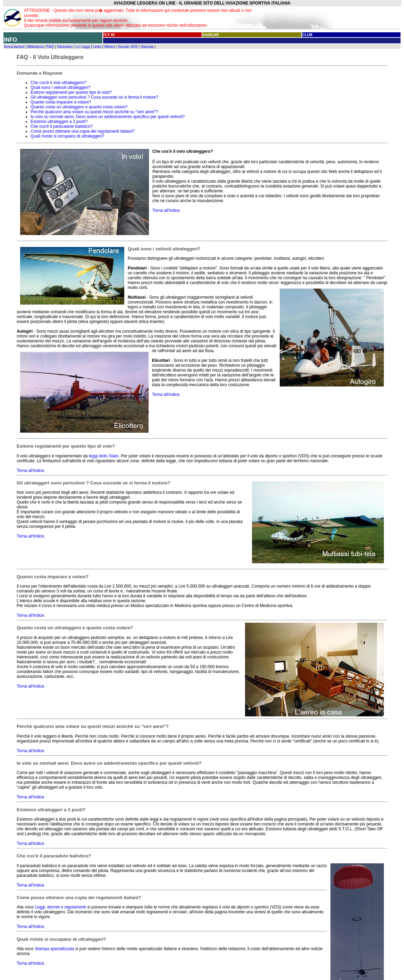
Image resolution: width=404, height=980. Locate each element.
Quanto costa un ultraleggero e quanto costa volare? (79, 107)
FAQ (50, 47)
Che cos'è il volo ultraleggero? (58, 83)
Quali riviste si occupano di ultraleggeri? (67, 136)
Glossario (65, 47)
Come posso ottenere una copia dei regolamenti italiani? (83, 131)
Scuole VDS (128, 47)
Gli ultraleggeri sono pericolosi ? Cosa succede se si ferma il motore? (94, 97)
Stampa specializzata (54, 949)
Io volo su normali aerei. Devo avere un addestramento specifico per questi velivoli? (108, 117)
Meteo (110, 47)
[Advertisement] (331, 18)
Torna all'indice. (167, 210)
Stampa (147, 47)
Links (97, 47)
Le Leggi (83, 47)
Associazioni (14, 47)
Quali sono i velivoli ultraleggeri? (60, 88)
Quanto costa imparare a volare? (61, 102)
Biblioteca (35, 47)
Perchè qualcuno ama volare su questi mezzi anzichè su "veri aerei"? (94, 112)
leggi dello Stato (104, 456)
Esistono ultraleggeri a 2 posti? (59, 122)
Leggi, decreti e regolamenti (60, 907)
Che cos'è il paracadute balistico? (61, 126)
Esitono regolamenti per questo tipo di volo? (71, 92)
